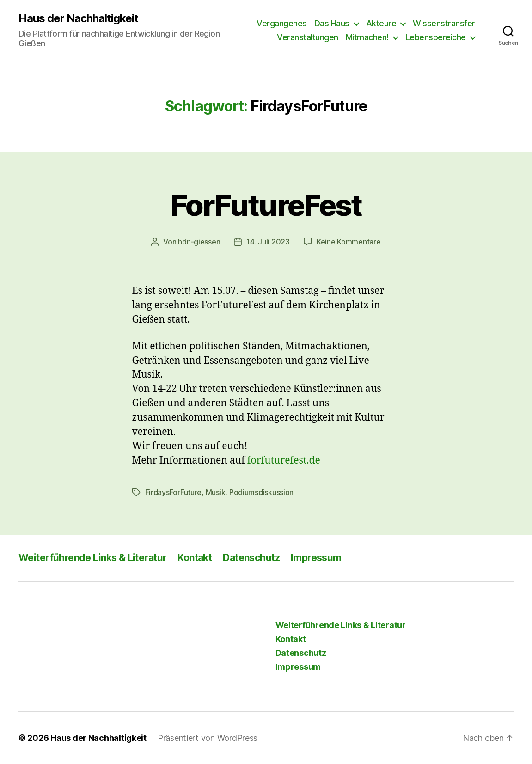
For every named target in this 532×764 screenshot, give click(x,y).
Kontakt (195, 558)
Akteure (381, 23)
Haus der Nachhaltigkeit (78, 18)
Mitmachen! (367, 37)
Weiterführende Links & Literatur (92, 558)
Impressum (316, 558)
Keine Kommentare (349, 242)
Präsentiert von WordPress (208, 738)
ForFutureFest (266, 205)
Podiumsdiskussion (261, 492)
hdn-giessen (199, 242)
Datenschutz (251, 558)
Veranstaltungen (308, 37)
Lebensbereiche (436, 37)
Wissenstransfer (444, 23)
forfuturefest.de (284, 461)
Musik (216, 492)
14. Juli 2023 (268, 242)
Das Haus (332, 23)
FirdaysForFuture (174, 492)
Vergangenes (282, 23)
